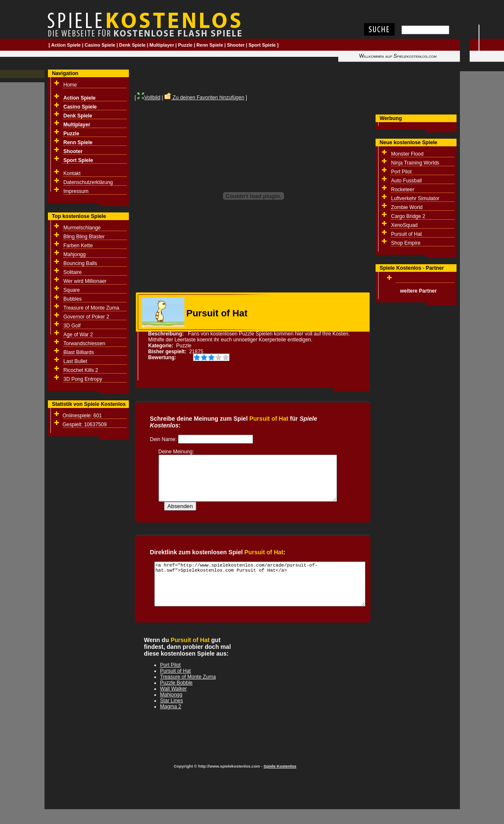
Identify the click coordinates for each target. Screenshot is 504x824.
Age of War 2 (78, 335)
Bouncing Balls (80, 263)
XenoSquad (405, 225)
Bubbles (73, 299)
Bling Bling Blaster (84, 237)
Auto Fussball (407, 181)
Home (70, 85)
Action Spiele (66, 45)
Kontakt (72, 173)
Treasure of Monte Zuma (92, 308)
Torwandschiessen (85, 344)
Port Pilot (402, 172)
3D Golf (72, 326)
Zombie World (407, 207)
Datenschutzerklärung (88, 182)
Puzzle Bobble (177, 692)
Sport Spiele (262, 45)
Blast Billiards (79, 352)
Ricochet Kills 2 (81, 370)
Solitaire (73, 272)
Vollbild (149, 98)
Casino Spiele (100, 45)
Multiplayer (162, 45)
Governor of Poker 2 (86, 317)
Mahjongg (75, 254)
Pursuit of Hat (407, 234)
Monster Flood (408, 154)
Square (72, 290)
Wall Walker (174, 698)
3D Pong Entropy (83, 379)
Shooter (236, 45)
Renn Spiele (210, 45)
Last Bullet (75, 361)
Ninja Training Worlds (415, 163)
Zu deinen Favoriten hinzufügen (204, 98)
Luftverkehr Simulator (415, 198)
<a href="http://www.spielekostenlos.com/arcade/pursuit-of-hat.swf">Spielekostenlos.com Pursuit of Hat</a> (260, 593)
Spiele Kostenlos (280, 775)
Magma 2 (171, 715)
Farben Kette (78, 246)
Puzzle (185, 45)
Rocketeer (403, 190)
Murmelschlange (82, 228)
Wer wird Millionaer (85, 281)
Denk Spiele (132, 45)
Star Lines (172, 709)
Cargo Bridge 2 (408, 216)
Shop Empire (406, 243)
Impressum (76, 191)
